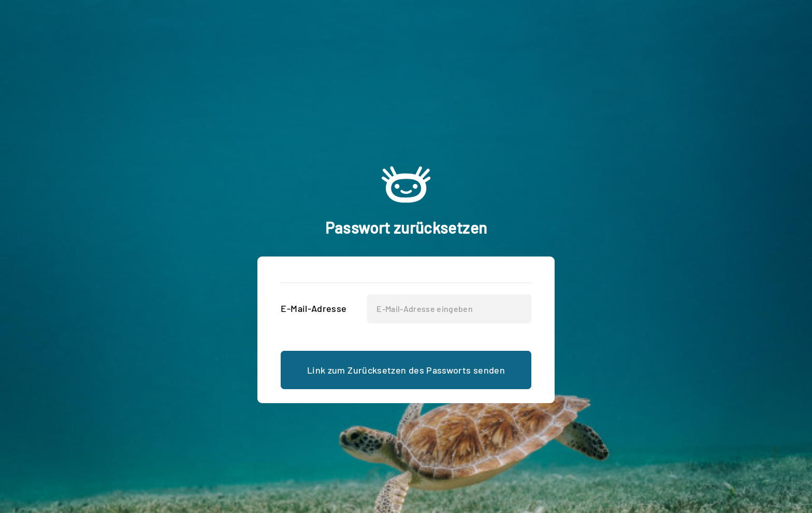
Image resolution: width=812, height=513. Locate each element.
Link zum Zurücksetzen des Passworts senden (406, 370)
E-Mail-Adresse (314, 308)
